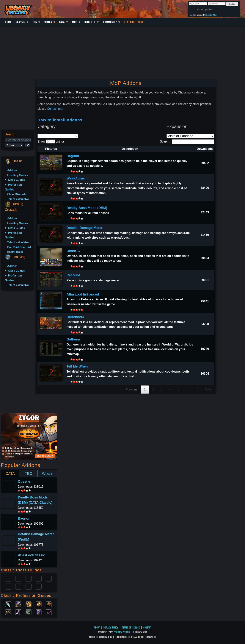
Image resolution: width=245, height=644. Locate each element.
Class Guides (16, 180)
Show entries (51, 142)
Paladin (8, 578)
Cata (62, 22)
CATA (10, 473)
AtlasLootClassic (32, 555)
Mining (18, 612)
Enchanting (29, 604)
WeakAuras (76, 178)
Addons (12, 170)
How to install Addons (60, 120)
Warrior (39, 578)
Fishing (49, 612)
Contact (147, 627)
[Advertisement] (17, 353)
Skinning (29, 612)
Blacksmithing (18, 604)
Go (27, 145)
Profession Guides (13, 187)
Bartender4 (75, 317)
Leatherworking (49, 604)
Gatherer (74, 339)
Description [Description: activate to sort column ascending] (130, 149)
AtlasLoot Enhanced (83, 294)
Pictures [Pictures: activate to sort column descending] (51, 149)
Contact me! (55, 109)
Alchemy (8, 604)
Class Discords (17, 194)
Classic (20, 22)
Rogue (8, 586)
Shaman (29, 586)
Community (110, 22)
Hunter (39, 586)
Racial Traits (15, 252)
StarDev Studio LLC (124, 632)
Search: (187, 142)
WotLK (48, 22)
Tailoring (39, 612)
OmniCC (73, 251)
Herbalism (8, 612)
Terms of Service (131, 627)
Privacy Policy (111, 627)
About (97, 627)
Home (8, 22)
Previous (131, 389)
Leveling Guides (18, 175)
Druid (18, 578)
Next (208, 389)
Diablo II (90, 22)
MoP (75, 22)
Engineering (39, 604)
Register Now (211, 15)
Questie (24, 482)
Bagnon (73, 156)
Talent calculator (18, 199)
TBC (35, 22)
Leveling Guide (134, 22)
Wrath (47, 473)
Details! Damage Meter (85, 228)
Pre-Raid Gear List (19, 247)
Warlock (49, 578)
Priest (29, 578)
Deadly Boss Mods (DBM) (87, 208)
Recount (73, 275)
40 (197, 389)
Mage (18, 586)
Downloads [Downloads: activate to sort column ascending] (205, 149)
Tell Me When (77, 366)
